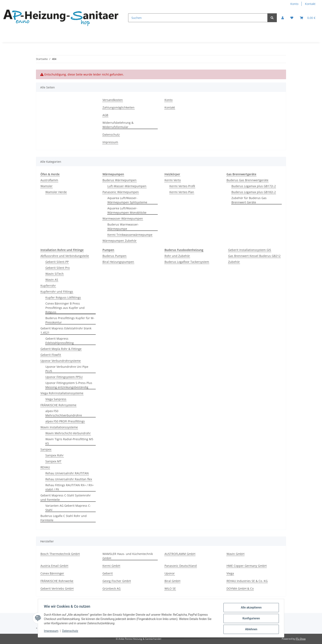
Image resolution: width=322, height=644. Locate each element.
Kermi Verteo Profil (182, 186)
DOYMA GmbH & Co (240, 588)
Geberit (108, 573)
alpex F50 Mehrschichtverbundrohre (64, 413)
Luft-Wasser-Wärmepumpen (127, 186)
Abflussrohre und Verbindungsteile (65, 256)
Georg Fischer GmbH (117, 581)
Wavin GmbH (235, 554)
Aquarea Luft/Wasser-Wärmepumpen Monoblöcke (127, 210)
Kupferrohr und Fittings (57, 292)
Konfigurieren (250, 619)
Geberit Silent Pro (57, 268)
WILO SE (170, 588)
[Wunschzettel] (292, 18)
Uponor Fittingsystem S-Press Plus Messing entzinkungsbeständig (69, 385)
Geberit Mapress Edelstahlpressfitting (60, 341)
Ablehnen (250, 629)
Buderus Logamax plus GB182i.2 (254, 192)
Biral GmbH (172, 581)
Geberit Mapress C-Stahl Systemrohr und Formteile (66, 497)
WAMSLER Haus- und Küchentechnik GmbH (128, 556)
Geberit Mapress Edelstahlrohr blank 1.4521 (66, 330)
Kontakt (310, 4)
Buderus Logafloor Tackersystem (187, 262)
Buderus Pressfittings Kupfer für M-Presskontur (70, 320)
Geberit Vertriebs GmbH (57, 588)
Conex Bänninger (52, 573)
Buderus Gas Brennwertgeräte (247, 180)
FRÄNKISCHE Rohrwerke (57, 581)
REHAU (45, 467)
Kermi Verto (173, 180)
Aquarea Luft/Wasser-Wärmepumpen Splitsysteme (127, 200)
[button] (283, 18)
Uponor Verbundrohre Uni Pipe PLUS (67, 369)
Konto (294, 4)
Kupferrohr (48, 286)
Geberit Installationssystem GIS (250, 250)
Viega (230, 573)
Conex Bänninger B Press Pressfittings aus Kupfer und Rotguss (65, 308)
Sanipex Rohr (55, 455)
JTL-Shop (301, 639)
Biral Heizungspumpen (118, 262)
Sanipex (46, 449)
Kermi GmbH (111, 566)
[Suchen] (198, 18)
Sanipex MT (53, 461)
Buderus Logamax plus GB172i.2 (254, 186)
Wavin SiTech (55, 274)
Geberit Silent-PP (57, 262)
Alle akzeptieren (250, 608)
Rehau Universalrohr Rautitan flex (69, 479)
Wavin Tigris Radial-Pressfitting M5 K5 (69, 441)
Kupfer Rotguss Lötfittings (63, 297)
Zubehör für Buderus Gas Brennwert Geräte (249, 200)
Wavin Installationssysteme (59, 427)
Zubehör (234, 262)
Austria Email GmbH (54, 566)
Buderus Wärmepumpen (120, 180)
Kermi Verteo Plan (182, 192)
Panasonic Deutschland (181, 566)
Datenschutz (111, 135)
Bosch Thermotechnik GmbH (60, 554)
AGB (105, 115)
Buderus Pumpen (114, 256)
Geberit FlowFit (51, 355)
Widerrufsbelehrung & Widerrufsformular (118, 125)
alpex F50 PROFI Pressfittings (65, 421)
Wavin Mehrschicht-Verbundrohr (68, 433)
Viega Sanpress (56, 399)
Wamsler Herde (56, 192)
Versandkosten (113, 100)
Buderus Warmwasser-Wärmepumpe (123, 227)
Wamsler (47, 186)
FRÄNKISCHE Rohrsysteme (58, 405)
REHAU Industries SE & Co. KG (247, 581)
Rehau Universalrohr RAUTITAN (67, 473)
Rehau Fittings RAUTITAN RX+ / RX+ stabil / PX (70, 487)
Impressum (110, 142)
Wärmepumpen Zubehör (120, 241)
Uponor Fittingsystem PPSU (64, 377)
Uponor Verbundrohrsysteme (61, 361)
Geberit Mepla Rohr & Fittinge (61, 349)
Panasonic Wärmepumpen (121, 192)
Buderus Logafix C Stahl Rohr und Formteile (64, 518)
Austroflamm (49, 180)
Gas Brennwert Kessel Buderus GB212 (254, 256)
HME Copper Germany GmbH (247, 566)
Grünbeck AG (112, 588)
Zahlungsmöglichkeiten (118, 107)
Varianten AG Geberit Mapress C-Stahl (68, 508)
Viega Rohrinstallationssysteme (62, 393)
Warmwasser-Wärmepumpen (123, 218)
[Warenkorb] (308, 18)
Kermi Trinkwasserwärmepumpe (130, 235)
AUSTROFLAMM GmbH (180, 554)
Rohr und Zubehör (177, 256)
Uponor (170, 573)
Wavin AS (52, 280)
